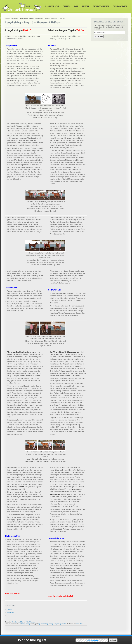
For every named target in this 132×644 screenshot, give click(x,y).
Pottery (67, 6)
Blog (76, 6)
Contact (85, 6)
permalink (79, 624)
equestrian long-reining (45, 624)
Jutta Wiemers (30, 622)
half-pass (57, 624)
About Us (38, 6)
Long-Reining (29, 19)
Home (28, 6)
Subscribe (99, 36)
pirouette (63, 624)
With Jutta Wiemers (101, 6)
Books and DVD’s (52, 6)
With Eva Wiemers (120, 6)
